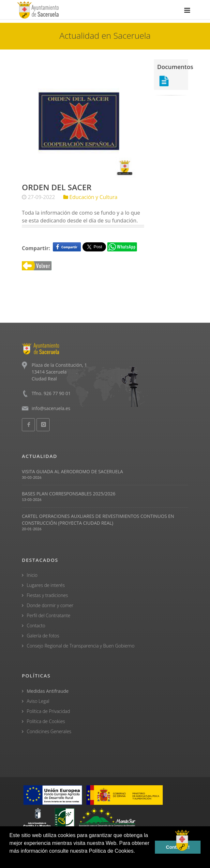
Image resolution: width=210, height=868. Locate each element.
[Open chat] (182, 840)
